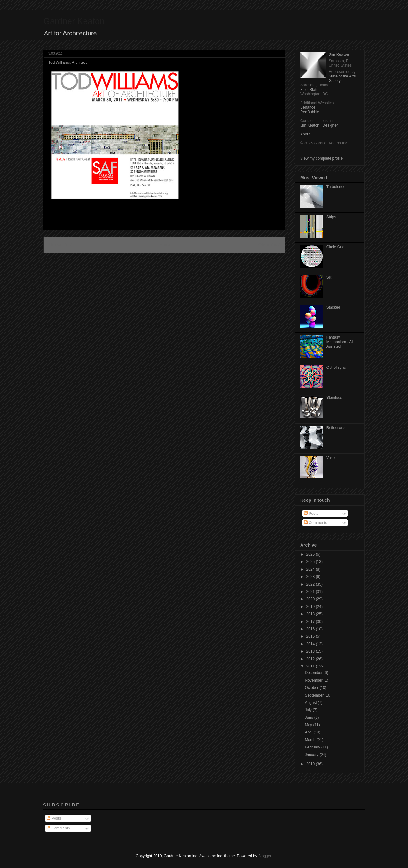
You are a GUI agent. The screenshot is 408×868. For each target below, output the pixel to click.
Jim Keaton (339, 55)
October (312, 688)
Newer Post (60, 245)
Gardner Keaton (74, 21)
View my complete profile (321, 158)
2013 (311, 651)
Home (165, 245)
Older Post (269, 245)
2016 (311, 629)
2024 (311, 569)
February (313, 747)
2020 (311, 599)
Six (329, 277)
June (309, 718)
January (312, 755)
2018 (311, 614)
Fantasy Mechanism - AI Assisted (340, 342)
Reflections (336, 428)
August (311, 703)
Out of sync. (337, 368)
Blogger (265, 856)
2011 (311, 666)
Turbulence (336, 187)
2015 (311, 636)
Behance (308, 107)
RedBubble (310, 112)
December (314, 673)
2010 (311, 764)
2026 (311, 554)
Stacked (333, 307)
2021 (311, 592)
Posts (311, 514)
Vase (331, 458)
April (309, 732)
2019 (311, 607)
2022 (311, 584)
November (314, 680)
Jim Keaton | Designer (319, 125)
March (311, 740)
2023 (311, 577)
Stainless (334, 398)
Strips (331, 217)
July (309, 710)
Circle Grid (335, 247)
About (305, 134)
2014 (311, 644)
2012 (311, 659)
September (315, 695)
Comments (315, 523)
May (309, 725)
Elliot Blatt (309, 90)
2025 (311, 562)
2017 (311, 622)
